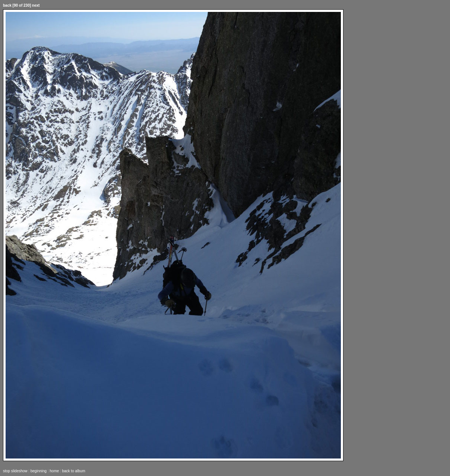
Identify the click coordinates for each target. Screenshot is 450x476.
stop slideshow (15, 471)
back (7, 5)
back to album (73, 471)
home (54, 471)
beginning (39, 471)
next (36, 5)
